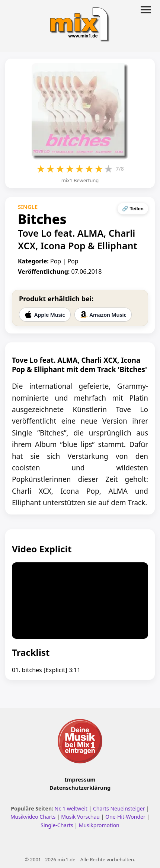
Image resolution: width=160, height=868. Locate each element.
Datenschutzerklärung (80, 788)
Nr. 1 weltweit (71, 808)
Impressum (80, 779)
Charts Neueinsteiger (119, 808)
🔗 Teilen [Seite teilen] (133, 209)
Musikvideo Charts (33, 817)
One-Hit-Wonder (125, 817)
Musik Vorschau (80, 817)
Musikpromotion (99, 825)
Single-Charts (57, 825)
